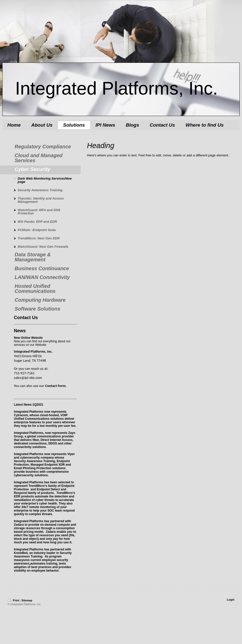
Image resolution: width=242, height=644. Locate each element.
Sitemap (27, 600)
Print (14, 600)
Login (231, 600)
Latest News (23, 405)
